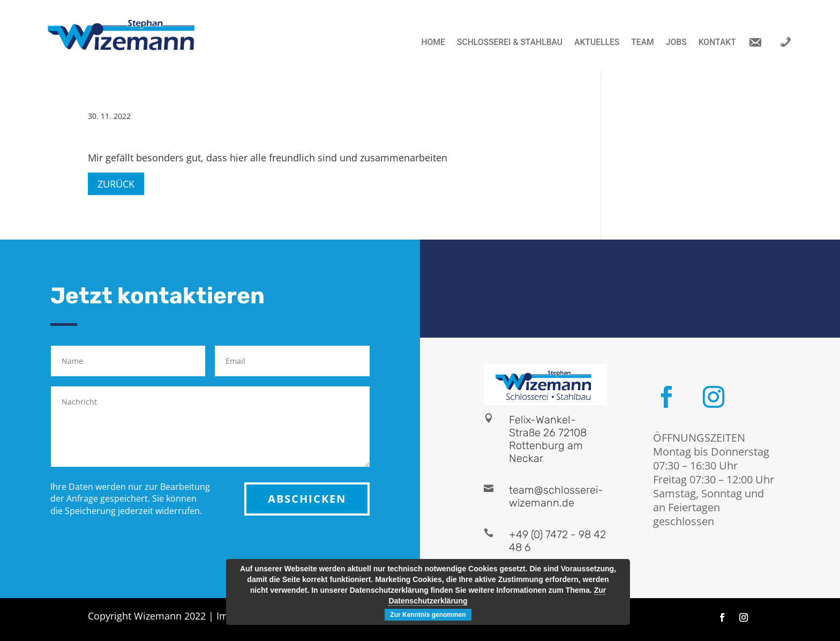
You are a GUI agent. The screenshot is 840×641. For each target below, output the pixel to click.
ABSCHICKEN (307, 499)
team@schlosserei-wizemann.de (556, 496)
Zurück (116, 184)
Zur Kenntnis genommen (428, 615)
